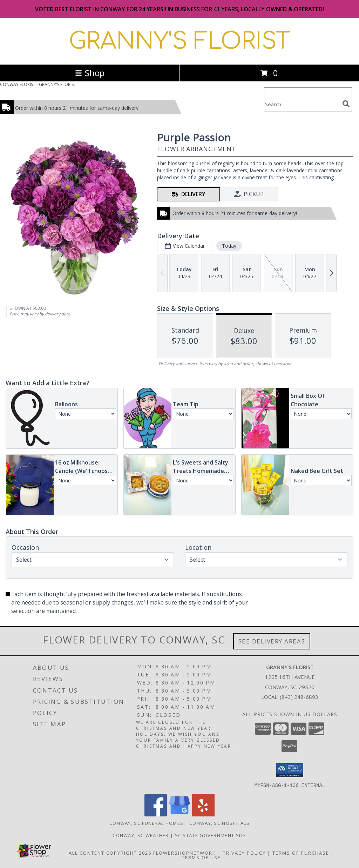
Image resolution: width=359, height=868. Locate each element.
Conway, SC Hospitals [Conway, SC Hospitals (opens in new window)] (219, 823)
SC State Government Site (211, 835)
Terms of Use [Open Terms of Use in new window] (201, 857)
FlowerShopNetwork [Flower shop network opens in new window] (185, 853)
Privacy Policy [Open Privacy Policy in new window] (244, 853)
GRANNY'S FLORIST (179, 41)
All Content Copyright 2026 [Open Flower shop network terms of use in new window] (110, 853)
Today (229, 246)
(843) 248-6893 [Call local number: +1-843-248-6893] (299, 697)
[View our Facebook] (156, 814)
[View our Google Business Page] (179, 814)
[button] (290, 770)
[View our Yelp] (203, 814)
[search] (346, 104)
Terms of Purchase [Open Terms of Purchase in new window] (301, 853)
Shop (90, 73)
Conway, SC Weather (141, 835)
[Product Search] (302, 104)
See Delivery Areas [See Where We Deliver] (272, 641)
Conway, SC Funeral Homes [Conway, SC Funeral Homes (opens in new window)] (146, 823)
